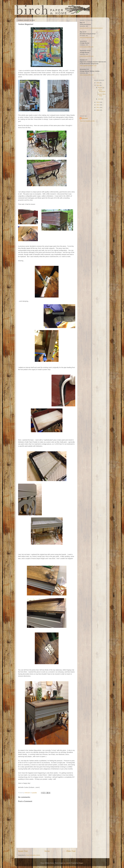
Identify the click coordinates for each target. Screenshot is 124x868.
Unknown (85, 118)
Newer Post (23, 851)
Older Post (71, 851)
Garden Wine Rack (102, 95)
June (100, 99)
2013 (98, 102)
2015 (98, 83)
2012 (98, 105)
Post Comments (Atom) (33, 855)
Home (47, 851)
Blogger (81, 863)
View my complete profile (87, 121)
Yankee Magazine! (102, 91)
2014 (98, 85)
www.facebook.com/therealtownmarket (91, 28)
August (100, 88)
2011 (98, 107)
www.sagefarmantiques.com (88, 66)
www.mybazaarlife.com (87, 47)
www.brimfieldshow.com (87, 37)
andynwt (68, 863)
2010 (98, 110)
